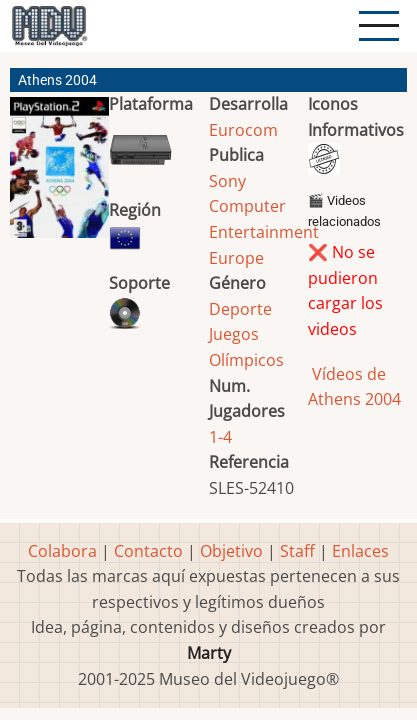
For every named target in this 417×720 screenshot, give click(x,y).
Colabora (62, 551)
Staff (297, 551)
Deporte (240, 309)
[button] (59, 175)
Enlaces (360, 551)
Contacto (148, 551)
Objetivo (231, 551)
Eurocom (243, 130)
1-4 (220, 437)
